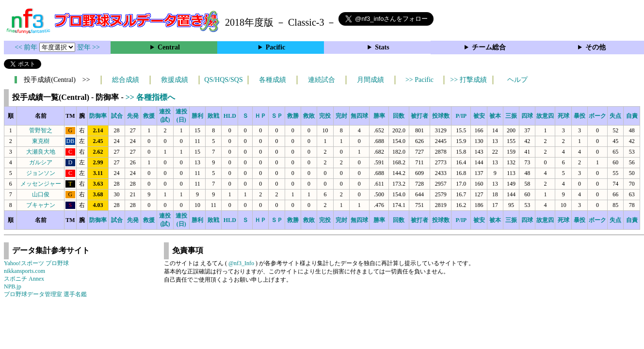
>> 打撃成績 (468, 80)
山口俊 (41, 194)
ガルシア (41, 162)
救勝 (293, 116)
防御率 (98, 116)
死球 (563, 116)
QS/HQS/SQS (223, 80)
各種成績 (273, 80)
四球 (527, 116)
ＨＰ (260, 116)
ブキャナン (41, 205)
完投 (325, 116)
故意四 (545, 116)
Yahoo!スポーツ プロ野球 (36, 263)
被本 (495, 116)
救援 (149, 116)
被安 (479, 116)
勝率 (379, 116)
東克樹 (41, 141)
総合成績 (126, 80)
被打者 (419, 116)
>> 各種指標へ (150, 97)
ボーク (597, 116)
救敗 (309, 116)
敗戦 (213, 116)
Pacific (275, 47)
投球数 (441, 116)
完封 (341, 116)
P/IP (461, 116)
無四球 (359, 116)
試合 (117, 116)
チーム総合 (489, 47)
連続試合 (322, 80)
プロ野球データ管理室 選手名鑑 (45, 294)
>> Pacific (419, 80)
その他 (596, 47)
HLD (230, 116)
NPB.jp (13, 286)
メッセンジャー (41, 184)
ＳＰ (277, 116)
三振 (511, 116)
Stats (382, 47)
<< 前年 (27, 47)
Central (169, 47)
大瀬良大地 (41, 152)
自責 (632, 116)
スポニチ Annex (24, 279)
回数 (399, 116)
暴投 (580, 116)
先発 (133, 116)
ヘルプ (517, 80)
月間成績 (370, 80)
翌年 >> (89, 47)
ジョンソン (41, 173)
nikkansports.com (24, 271)
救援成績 (175, 80)
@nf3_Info (241, 263)
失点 (615, 116)
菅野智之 (41, 130)
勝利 (197, 116)
